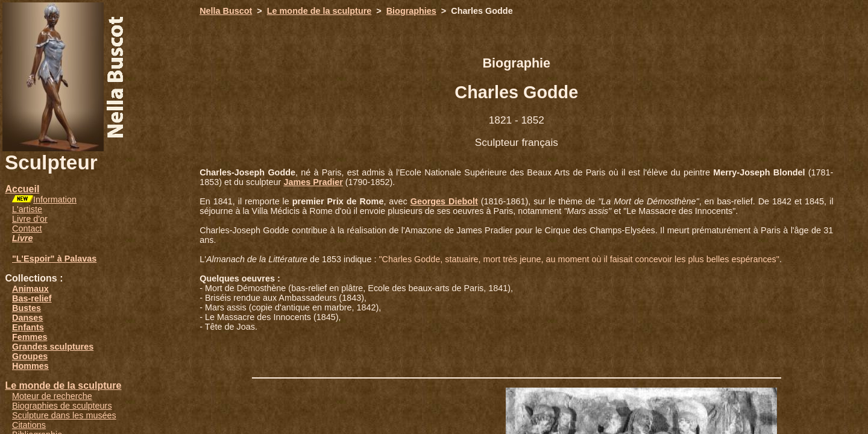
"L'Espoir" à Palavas (54, 259)
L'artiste (27, 209)
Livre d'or (30, 219)
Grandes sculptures (53, 347)
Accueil (22, 189)
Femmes (30, 337)
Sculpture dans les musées (64, 415)
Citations (29, 425)
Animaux (30, 289)
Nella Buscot (226, 11)
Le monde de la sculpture (63, 385)
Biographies (411, 11)
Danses (27, 318)
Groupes (30, 356)
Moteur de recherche (52, 396)
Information (55, 200)
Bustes (27, 308)
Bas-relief (32, 298)
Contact (27, 228)
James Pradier (313, 182)
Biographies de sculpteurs (62, 406)
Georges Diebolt (444, 201)
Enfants (28, 327)
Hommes (30, 366)
